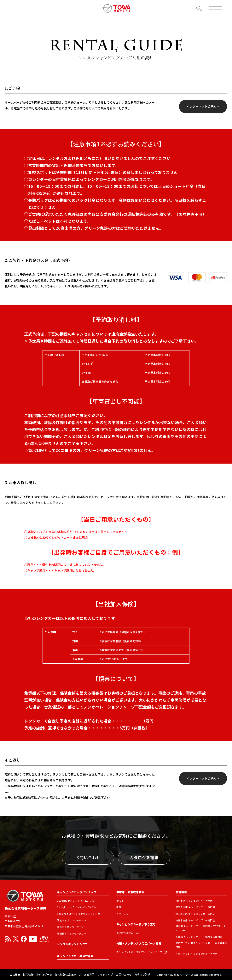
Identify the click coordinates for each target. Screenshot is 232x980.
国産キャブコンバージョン (72, 920)
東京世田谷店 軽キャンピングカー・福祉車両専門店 (201, 945)
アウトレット (124, 914)
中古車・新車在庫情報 (130, 892)
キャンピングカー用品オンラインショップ (139, 952)
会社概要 (15, 974)
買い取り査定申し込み (128, 933)
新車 (119, 907)
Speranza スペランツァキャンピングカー (80, 914)
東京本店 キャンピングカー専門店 (194, 901)
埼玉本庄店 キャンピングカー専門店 (195, 920)
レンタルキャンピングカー (74, 944)
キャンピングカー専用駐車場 (75, 956)
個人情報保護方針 (65, 974)
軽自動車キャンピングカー (72, 933)
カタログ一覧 (44, 974)
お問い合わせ (88, 857)
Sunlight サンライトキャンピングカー (78, 907)
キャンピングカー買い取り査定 (136, 924)
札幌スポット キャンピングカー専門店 (196, 954)
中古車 (120, 901)
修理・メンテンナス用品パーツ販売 (139, 943)
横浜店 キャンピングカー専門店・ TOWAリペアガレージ (200, 928)
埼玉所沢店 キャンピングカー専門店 (195, 914)
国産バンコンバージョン (70, 927)
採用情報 (28, 974)
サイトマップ (105, 974)
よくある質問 (87, 974)
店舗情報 (181, 892)
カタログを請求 (144, 857)
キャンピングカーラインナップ (77, 892)
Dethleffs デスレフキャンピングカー (77, 901)
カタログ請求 (142, 974)
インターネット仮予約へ (203, 106)
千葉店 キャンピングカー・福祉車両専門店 (199, 937)
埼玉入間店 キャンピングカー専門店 (195, 907)
